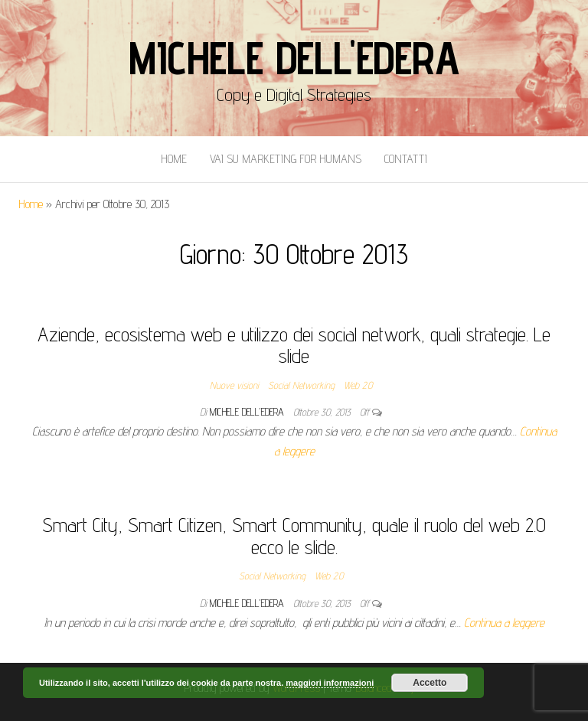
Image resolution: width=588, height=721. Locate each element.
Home (174, 159)
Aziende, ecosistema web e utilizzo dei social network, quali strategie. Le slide (294, 345)
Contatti (406, 159)
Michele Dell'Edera (294, 57)
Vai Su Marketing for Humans (286, 159)
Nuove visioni (234, 385)
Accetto (430, 683)
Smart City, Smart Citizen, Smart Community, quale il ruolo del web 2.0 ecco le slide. (294, 536)
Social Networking (301, 385)
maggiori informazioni (330, 683)
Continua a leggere (504, 623)
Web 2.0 (358, 385)
